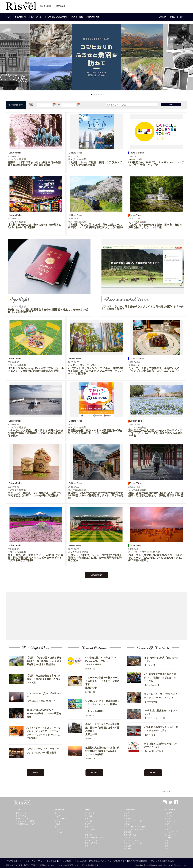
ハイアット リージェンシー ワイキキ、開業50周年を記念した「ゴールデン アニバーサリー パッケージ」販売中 (96, 371)
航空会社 (127, 832)
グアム (57, 829)
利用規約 (170, 861)
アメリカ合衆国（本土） (95, 838)
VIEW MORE (96, 575)
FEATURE (35, 17)
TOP (9, 17)
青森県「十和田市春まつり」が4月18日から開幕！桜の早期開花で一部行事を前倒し (34, 164)
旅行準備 (127, 848)
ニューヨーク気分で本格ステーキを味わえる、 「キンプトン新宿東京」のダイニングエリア (157, 370)
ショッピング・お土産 (133, 821)
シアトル (58, 832)
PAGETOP (166, 792)
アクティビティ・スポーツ (135, 829)
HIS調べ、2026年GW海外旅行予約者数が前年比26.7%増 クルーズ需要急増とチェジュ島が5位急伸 (96, 495)
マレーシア (169, 838)
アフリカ (88, 816)
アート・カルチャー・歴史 (135, 827)
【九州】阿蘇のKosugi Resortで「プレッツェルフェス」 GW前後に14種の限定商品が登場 (36, 370)
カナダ (57, 821)
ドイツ (167, 824)
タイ (166, 840)
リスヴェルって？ (15, 861)
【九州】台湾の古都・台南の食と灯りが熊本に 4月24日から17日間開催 (36, 226)
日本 (166, 848)
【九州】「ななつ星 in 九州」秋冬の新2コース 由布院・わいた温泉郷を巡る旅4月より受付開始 (96, 226)
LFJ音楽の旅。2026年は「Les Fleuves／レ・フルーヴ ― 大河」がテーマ (156, 164)
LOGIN (162, 17)
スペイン (168, 827)
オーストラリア (171, 832)
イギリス (168, 819)
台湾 (166, 846)
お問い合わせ (65, 861)
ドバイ (57, 813)
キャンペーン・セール (133, 843)
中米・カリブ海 (91, 843)
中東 (87, 819)
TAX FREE (77, 17)
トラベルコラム (22, 816)
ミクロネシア (90, 829)
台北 (57, 827)
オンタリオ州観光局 (78, 552)
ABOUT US (93, 17)
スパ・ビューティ (131, 840)
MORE (36, 773)
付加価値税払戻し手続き (26, 824)
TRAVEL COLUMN (56, 17)
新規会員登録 (157, 861)
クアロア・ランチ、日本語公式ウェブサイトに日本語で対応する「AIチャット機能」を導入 (142, 308)
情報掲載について (98, 861)
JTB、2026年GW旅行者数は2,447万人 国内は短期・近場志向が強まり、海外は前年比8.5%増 (156, 494)
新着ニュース (21, 813)
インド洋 (88, 821)
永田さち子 (134, 365)
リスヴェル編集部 (17, 159)
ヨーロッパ (89, 813)
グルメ (127, 816)
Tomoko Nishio (136, 159)
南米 (87, 846)
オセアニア (89, 827)
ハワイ (57, 816)
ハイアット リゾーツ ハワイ (82, 365)
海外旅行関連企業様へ (139, 861)
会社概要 (52, 861)
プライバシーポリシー (36, 861)
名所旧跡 (127, 819)
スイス (167, 829)
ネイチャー (128, 813)
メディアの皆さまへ (117, 861)
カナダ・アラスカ (92, 840)
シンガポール (60, 819)
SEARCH (20, 17)
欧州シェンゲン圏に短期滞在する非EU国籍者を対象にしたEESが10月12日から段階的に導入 (48, 311)
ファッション (129, 838)
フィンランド (170, 821)
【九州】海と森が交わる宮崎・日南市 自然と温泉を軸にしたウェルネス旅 (155, 226)
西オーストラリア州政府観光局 (144, 552)
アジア (87, 824)
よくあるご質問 (80, 861)
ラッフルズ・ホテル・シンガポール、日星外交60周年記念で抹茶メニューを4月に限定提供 (35, 494)
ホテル (127, 824)
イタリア (168, 813)
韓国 (166, 843)
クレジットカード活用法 (26, 821)
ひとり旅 (127, 846)
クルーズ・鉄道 (130, 835)
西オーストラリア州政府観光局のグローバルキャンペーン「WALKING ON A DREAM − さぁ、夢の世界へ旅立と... (156, 558)
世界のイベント (22, 819)
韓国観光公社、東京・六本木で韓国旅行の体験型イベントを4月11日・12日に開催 (95, 432)
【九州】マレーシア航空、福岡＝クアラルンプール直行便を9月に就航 (95, 164)
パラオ (57, 824)
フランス (168, 816)
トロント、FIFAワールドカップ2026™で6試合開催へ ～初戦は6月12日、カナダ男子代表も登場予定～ (95, 558)
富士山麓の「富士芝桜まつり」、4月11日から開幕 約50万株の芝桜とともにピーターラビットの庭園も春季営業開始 (35, 558)
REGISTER (177, 17)
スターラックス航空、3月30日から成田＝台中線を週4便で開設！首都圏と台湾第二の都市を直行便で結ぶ (35, 433)
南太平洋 (88, 835)
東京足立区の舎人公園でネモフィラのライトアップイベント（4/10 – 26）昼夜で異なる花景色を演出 (155, 433)
